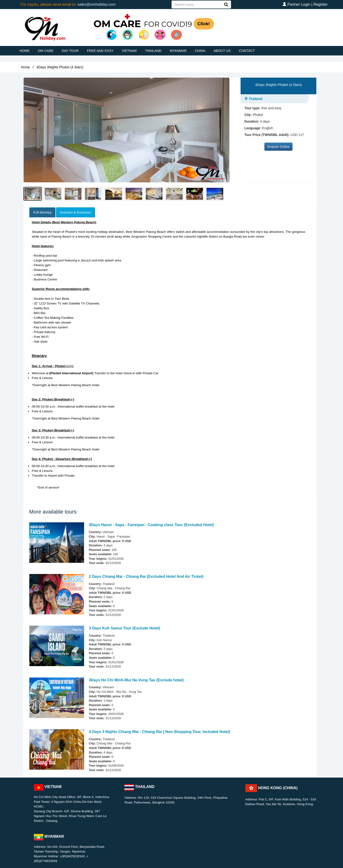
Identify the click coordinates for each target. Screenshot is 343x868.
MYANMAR (178, 51)
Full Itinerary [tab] (42, 212)
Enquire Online (279, 147)
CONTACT (247, 51)
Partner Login (299, 4)
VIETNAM (129, 51)
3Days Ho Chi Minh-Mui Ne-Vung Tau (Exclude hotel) (136, 680)
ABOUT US (222, 51)
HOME (25, 51)
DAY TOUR (70, 51)
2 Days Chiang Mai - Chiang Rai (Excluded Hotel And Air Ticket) (146, 576)
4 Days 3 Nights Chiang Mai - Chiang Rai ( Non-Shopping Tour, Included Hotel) (160, 732)
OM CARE (46, 51)
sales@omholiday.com (96, 4)
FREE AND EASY (100, 51)
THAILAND (153, 51)
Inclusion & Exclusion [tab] (76, 212)
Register (321, 4)
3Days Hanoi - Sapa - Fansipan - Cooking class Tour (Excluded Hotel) (151, 525)
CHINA (200, 51)
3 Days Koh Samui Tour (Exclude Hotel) (124, 628)
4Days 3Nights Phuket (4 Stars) (278, 85)
